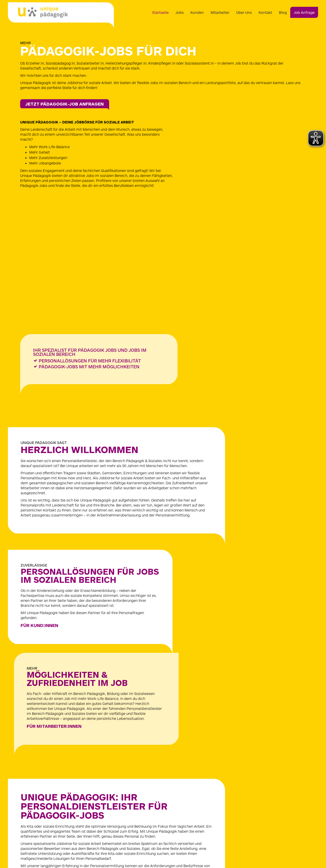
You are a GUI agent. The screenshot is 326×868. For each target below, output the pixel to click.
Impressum (232, 758)
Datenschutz (233, 764)
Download (231, 794)
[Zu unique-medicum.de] (106, 850)
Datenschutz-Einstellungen (244, 770)
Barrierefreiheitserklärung (243, 788)
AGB (227, 782)
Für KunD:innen (40, 522)
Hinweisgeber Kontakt (240, 776)
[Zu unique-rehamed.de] (218, 850)
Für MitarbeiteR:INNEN (211, 520)
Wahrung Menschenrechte (243, 800)
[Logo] (61, 16)
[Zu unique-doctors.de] (181, 850)
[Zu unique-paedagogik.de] (144, 850)
